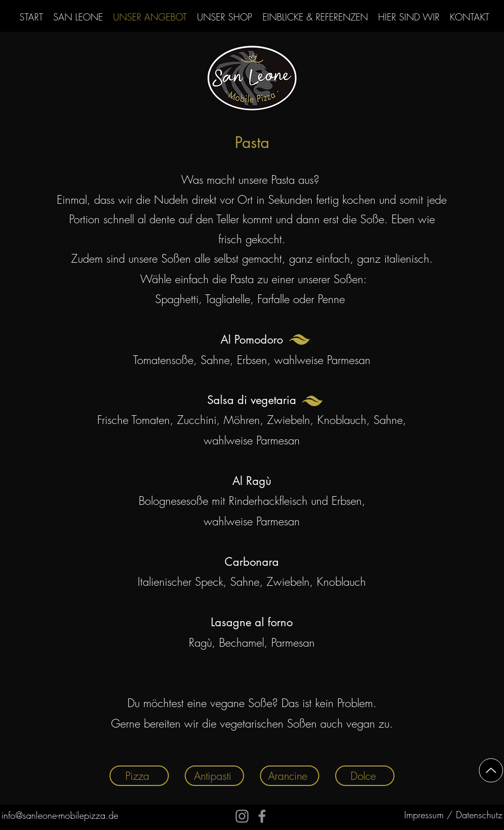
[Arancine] (290, 776)
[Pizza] (139, 776)
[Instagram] (242, 816)
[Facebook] (262, 816)
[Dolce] (365, 776)
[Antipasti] (214, 776)
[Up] (491, 770)
